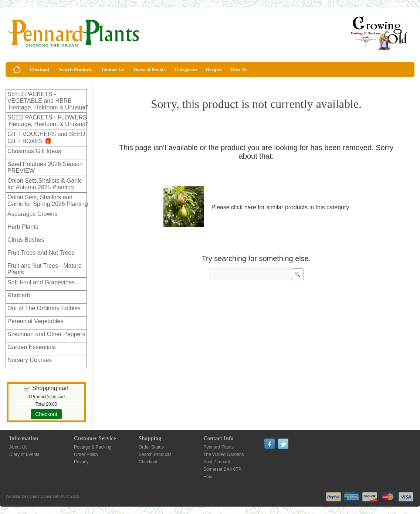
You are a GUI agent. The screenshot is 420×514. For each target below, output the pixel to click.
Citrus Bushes (26, 240)
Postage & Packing (93, 447)
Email (209, 477)
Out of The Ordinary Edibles (44, 308)
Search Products (75, 69)
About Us (18, 447)
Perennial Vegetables (35, 321)
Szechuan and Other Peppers (46, 334)
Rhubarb (19, 295)
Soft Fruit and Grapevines (41, 282)
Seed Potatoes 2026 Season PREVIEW (45, 167)
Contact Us (113, 69)
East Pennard (217, 462)
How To (239, 69)
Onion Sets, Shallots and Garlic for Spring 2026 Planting (48, 201)
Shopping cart (50, 388)
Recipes (214, 69)
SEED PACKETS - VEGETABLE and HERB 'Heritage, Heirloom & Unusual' (48, 101)
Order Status (151, 447)
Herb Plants (23, 227)
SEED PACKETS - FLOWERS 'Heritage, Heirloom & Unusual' (48, 121)
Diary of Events (150, 69)
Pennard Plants (219, 447)
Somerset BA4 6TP (222, 469)
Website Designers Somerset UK (35, 496)
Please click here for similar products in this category (280, 207)
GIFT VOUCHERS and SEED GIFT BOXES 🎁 (46, 138)
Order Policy (86, 454)
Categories (186, 69)
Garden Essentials (32, 347)
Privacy (81, 462)
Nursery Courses (30, 360)
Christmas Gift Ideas (34, 151)
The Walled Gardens (224, 454)
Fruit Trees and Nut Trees (41, 253)
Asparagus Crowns (32, 214)
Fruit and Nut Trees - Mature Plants (45, 269)
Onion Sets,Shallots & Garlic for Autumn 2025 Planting (45, 184)
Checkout (39, 69)
